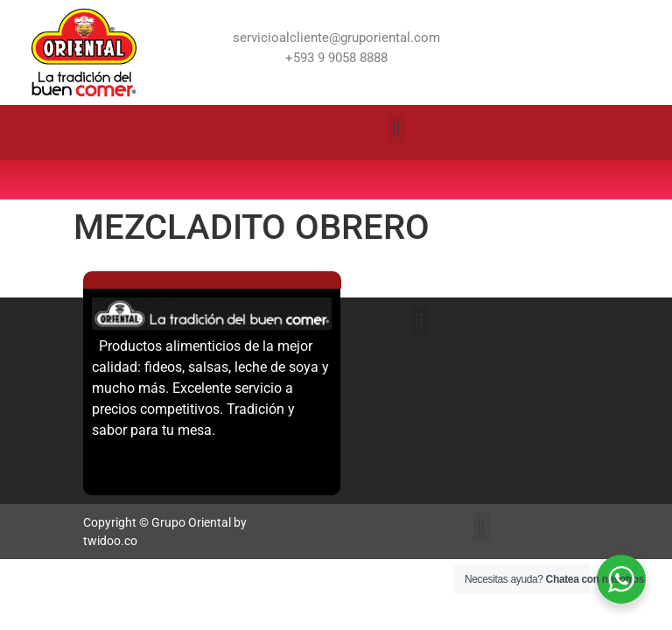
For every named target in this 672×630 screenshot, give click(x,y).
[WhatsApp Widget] (621, 579)
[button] (397, 128)
